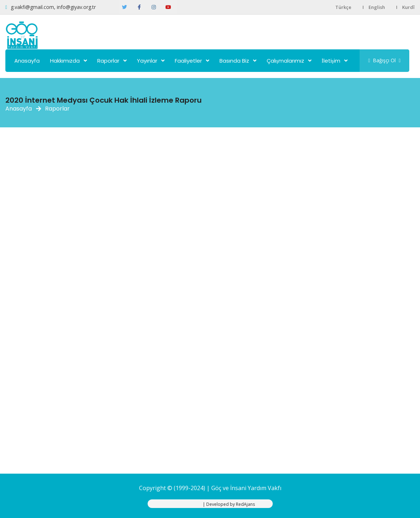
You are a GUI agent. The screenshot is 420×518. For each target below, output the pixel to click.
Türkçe (343, 7)
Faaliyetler (188, 61)
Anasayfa (27, 61)
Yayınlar (147, 61)
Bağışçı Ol (384, 60)
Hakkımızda (65, 61)
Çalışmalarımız (285, 61)
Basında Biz (234, 61)
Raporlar (108, 61)
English (377, 7)
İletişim (331, 61)
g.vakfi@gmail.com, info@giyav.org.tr (53, 7)
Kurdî (408, 7)
